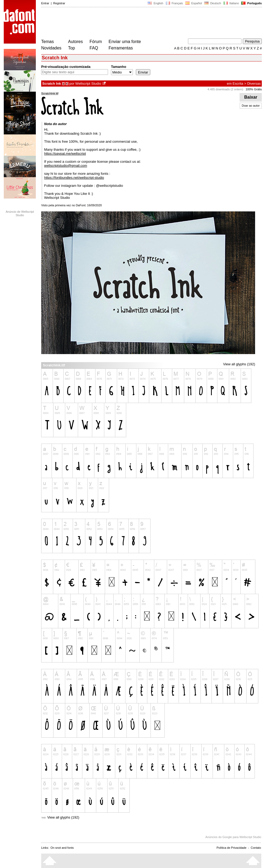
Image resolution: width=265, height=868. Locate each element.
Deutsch (213, 3)
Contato (256, 848)
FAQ (94, 48)
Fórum (96, 42)
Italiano (231, 3)
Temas (47, 42)
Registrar (59, 3)
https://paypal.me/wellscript (65, 154)
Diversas (254, 84)
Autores (76, 42)
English (155, 3)
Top (72, 48)
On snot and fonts (62, 848)
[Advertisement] (139, 24)
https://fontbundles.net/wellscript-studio (74, 178)
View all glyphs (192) (239, 364)
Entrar (45, 3)
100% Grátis (254, 89)
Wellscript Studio (88, 84)
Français (174, 3)
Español (194, 3)
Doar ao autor (251, 106)
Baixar (251, 97)
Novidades (51, 48)
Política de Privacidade (232, 848)
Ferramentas (121, 48)
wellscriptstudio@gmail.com (66, 166)
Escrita (238, 84)
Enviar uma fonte (125, 42)
